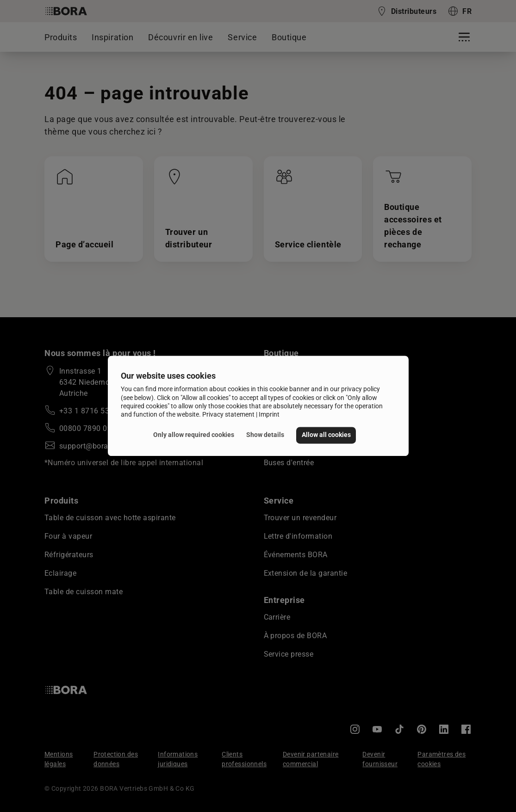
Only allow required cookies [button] (194, 435)
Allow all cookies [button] (326, 435)
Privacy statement (228, 414)
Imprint (269, 414)
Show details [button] (265, 435)
